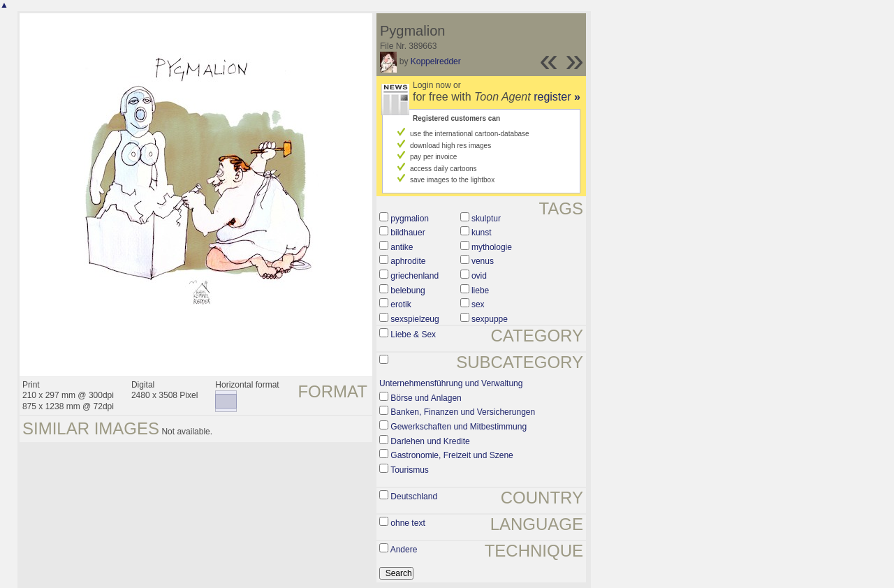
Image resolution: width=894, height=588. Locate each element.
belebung (408, 291)
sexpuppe (490, 319)
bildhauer (408, 233)
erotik (401, 304)
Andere (404, 550)
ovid (479, 276)
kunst (482, 233)
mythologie (492, 247)
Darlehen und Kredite (430, 441)
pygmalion (410, 219)
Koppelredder (436, 61)
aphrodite (408, 261)
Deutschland (414, 497)
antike (402, 247)
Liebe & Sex (413, 335)
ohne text (408, 523)
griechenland (415, 276)
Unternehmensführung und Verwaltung (451, 383)
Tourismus (410, 470)
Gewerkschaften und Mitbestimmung (459, 427)
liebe (480, 291)
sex (478, 304)
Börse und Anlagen (426, 398)
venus (483, 261)
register (557, 97)
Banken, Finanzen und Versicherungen (463, 412)
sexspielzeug (415, 319)
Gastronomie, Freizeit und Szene (452, 455)
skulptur (486, 219)
